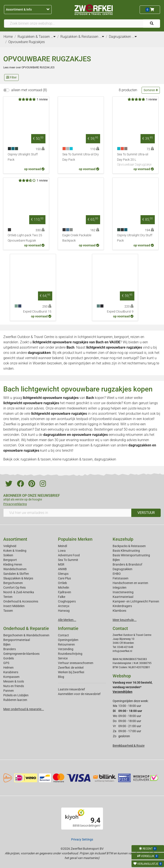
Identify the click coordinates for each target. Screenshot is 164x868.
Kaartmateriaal (123, 597)
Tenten (8, 597)
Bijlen (116, 560)
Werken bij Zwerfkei (71, 672)
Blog (61, 677)
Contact (63, 635)
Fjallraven (65, 592)
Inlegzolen (120, 588)
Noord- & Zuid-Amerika (19, 592)
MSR (61, 564)
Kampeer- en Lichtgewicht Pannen (136, 601)
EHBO (117, 574)
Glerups (63, 574)
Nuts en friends (14, 686)
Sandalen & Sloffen (16, 574)
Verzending (66, 649)
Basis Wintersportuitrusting (131, 555)
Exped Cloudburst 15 (37, 312)
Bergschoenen (13, 583)
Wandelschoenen (15, 569)
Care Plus (64, 578)
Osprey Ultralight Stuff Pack (23, 157)
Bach (90, 398)
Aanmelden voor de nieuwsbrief (79, 694)
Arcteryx (64, 606)
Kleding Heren (13, 564)
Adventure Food (69, 555)
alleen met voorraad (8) (29, 90)
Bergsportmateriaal (17, 640)
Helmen (8, 668)
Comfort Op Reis (14, 588)
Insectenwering (123, 592)
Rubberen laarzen (15, 700)
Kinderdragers (122, 606)
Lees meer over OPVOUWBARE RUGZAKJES (29, 67)
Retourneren (66, 644)
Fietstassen (121, 578)
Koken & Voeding (15, 551)
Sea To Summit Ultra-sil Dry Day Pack (81, 157)
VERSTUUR (146, 513)
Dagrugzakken (123, 569)
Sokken (8, 555)
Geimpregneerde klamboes (21, 654)
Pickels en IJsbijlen (16, 695)
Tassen (8, 611)
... (53, 37)
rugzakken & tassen (36, 459)
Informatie (68, 628)
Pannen (9, 691)
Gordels (9, 658)
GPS (6, 663)
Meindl (62, 546)
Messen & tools (14, 681)
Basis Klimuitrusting (126, 551)
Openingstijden (68, 640)
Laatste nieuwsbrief (71, 689)
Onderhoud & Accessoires (21, 601)
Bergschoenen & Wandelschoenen (26, 635)
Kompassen (11, 677)
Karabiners (11, 672)
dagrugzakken (39, 353)
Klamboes (119, 611)
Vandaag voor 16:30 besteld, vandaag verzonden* (132, 687)
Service (63, 658)
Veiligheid (10, 546)
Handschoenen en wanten (130, 583)
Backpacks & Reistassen (129, 546)
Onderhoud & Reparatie (26, 628)
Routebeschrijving (70, 654)
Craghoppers (67, 601)
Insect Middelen (14, 606)
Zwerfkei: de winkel (71, 668)
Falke (62, 597)
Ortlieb (62, 583)
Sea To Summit (68, 560)
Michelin (64, 588)
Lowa (62, 551)
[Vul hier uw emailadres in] (67, 513)
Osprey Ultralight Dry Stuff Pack (135, 238)
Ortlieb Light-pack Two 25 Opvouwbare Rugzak (25, 238)
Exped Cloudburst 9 (120, 312)
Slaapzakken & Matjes (18, 578)
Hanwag (64, 611)
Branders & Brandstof (127, 564)
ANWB (62, 569)
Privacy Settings (82, 839)
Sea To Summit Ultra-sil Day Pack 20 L (135, 160)
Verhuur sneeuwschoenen (76, 663)
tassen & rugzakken (94, 445)
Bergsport (10, 560)
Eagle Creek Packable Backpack (77, 238)
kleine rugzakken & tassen (73, 459)
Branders (10, 649)
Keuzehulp (123, 539)
